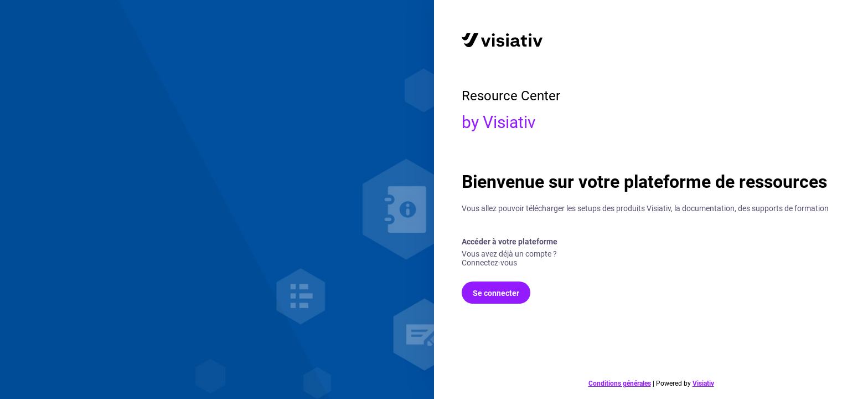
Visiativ (703, 383)
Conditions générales (620, 383)
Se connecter (496, 293)
